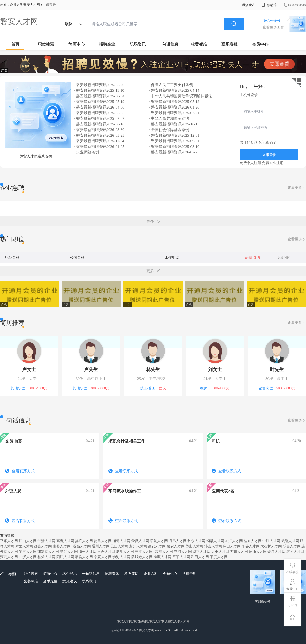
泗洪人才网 (125, 552)
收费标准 (199, 44)
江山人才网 (28, 541)
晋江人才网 (276, 552)
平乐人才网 (9, 541)
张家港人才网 (48, 552)
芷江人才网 (234, 541)
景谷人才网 (69, 552)
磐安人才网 (19, 21)
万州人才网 (239, 552)
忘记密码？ (267, 142)
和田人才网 (200, 557)
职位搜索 (46, 44)
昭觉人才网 (159, 541)
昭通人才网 (258, 552)
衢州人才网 (87, 552)
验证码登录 (249, 142)
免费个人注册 (250, 163)
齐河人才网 (183, 552)
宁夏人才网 (103, 557)
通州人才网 (101, 546)
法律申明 (189, 574)
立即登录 (269, 155)
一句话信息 (168, 44)
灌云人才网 (9, 557)
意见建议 (70, 581)
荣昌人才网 (140, 541)
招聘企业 (107, 44)
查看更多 (297, 188)
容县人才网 (295, 552)
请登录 (51, 5)
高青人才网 (65, 541)
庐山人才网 (232, 546)
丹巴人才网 (178, 541)
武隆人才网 (290, 541)
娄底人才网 (84, 541)
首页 (15, 44)
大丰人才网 (220, 552)
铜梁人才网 (215, 541)
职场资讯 (138, 44)
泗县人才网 (84, 557)
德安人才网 (157, 546)
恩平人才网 (201, 552)
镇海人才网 (121, 557)
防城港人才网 (142, 557)
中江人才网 (271, 541)
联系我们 (89, 581)
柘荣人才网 (46, 557)
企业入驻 (151, 574)
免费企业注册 (273, 163)
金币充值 (50, 581)
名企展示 (70, 574)
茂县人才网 (43, 546)
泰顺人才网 (162, 557)
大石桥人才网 (271, 546)
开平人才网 (144, 552)
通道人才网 (121, 541)
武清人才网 (46, 541)
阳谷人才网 (251, 546)
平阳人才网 (181, 557)
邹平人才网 (28, 552)
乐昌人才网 (292, 546)
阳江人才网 (65, 557)
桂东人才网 (253, 541)
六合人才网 (106, 552)
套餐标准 (31, 581)
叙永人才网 (196, 541)
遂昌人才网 (82, 546)
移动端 (269, 5)
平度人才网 (219, 557)
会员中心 (260, 44)
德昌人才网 (103, 541)
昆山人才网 (119, 546)
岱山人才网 (194, 546)
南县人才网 (62, 546)
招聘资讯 (112, 574)
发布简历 (131, 574)
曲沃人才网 (28, 557)
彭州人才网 (138, 546)
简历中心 (76, 44)
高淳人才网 (164, 552)
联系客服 (229, 44)
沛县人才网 (213, 546)
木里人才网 (24, 546)
